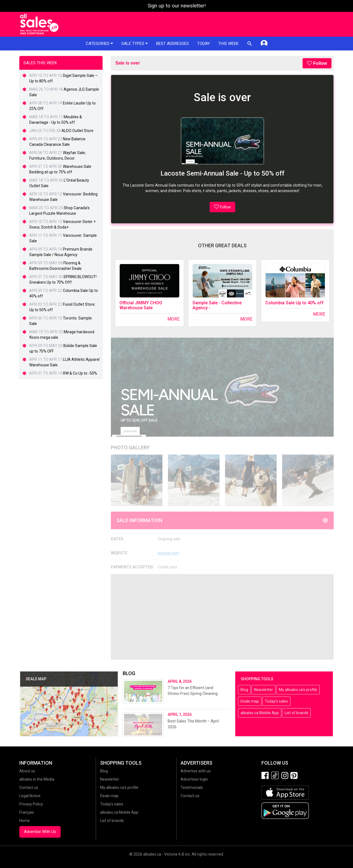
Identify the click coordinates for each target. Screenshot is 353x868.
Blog (244, 690)
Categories (99, 44)
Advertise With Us (40, 832)
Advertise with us (196, 771)
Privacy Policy (31, 804)
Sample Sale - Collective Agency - (217, 305)
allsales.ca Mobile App (260, 713)
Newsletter (264, 690)
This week (228, 44)
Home (25, 821)
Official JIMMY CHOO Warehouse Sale (141, 305)
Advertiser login (194, 779)
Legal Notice (30, 796)
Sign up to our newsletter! (177, 6)
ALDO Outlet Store (77, 131)
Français (27, 812)
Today (204, 44)
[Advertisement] (222, 617)
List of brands (296, 713)
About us (27, 771)
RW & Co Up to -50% (80, 373)
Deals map (250, 701)
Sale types (135, 44)
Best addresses (173, 44)
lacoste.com (168, 553)
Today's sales (276, 701)
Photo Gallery (130, 448)
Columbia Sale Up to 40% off (295, 303)
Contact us (29, 788)
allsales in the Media (37, 779)
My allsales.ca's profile (298, 690)
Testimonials (192, 788)
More (173, 319)
